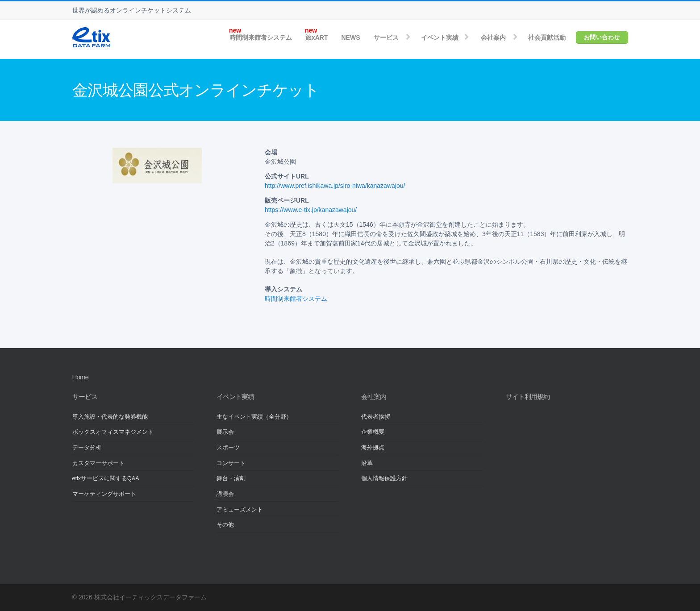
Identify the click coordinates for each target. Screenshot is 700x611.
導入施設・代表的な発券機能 (110, 417)
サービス (386, 37)
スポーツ (228, 448)
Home (80, 377)
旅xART (317, 37)
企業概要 (373, 432)
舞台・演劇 (231, 478)
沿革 (367, 463)
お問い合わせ (602, 37)
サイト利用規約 (528, 397)
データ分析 (87, 448)
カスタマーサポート (98, 463)
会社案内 (493, 37)
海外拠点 (373, 448)
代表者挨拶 (376, 417)
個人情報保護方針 (384, 478)
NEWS (351, 37)
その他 (225, 525)
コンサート (231, 463)
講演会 (225, 494)
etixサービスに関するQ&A (106, 478)
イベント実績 (440, 37)
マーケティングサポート (104, 494)
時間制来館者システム (261, 37)
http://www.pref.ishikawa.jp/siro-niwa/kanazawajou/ (335, 186)
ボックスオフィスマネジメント (113, 432)
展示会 (225, 432)
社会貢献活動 (547, 37)
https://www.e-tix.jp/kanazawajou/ (311, 210)
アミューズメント (240, 510)
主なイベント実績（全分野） (254, 417)
